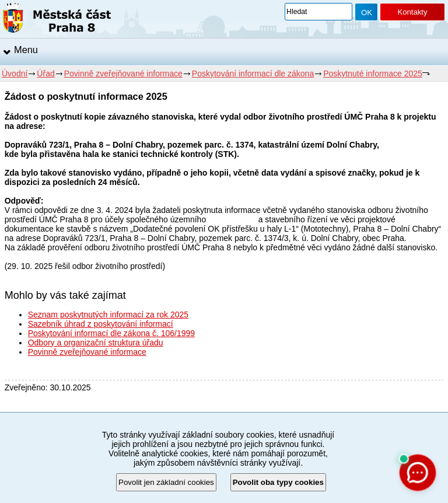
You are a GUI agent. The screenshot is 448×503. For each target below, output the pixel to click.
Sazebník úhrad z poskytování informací (101, 324)
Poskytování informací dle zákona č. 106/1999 (111, 333)
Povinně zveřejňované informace (123, 74)
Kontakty (412, 12)
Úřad (45, 74)
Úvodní (15, 74)
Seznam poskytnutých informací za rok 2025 (108, 315)
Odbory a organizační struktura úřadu (96, 343)
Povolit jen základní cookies (166, 482)
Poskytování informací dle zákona (253, 74)
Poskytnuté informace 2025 (373, 74)
